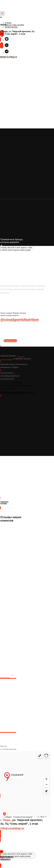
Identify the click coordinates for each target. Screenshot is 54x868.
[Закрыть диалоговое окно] (2, 14)
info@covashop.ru (8, 57)
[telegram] (7, 53)
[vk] (7, 46)
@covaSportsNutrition (20, 320)
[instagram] (7, 40)
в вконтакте (7, 675)
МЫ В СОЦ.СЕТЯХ (14, 25)
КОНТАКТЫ (11, 27)
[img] (0, 28)
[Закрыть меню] (1, 17)
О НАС (8, 23)
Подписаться (10, 341)
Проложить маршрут (12, 848)
